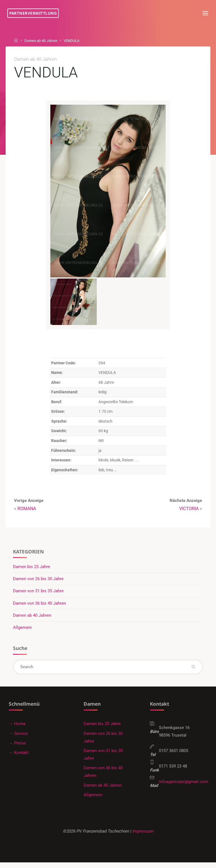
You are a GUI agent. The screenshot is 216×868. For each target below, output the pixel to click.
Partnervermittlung (34, 13)
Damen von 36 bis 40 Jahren (40, 605)
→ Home (17, 727)
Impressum (144, 836)
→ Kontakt (19, 757)
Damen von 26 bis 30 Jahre (39, 581)
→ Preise (17, 747)
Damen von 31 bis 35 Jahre (39, 593)
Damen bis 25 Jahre (32, 569)
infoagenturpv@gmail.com (184, 787)
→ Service (18, 737)
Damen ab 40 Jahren (43, 41)
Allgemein (23, 630)
